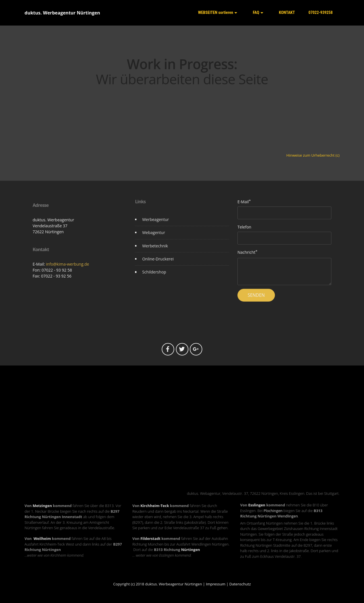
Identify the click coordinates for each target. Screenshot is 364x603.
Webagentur (153, 238)
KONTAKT (286, 12)
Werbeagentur (155, 225)
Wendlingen (288, 523)
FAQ (255, 12)
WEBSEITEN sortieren (216, 13)
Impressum (216, 584)
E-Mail (243, 204)
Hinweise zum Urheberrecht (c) (313, 155)
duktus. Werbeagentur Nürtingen (62, 13)
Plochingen (273, 517)
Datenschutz (240, 584)
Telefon (244, 229)
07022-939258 (320, 13)
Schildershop (154, 277)
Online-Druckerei (158, 264)
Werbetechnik (155, 251)
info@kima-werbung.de (68, 294)
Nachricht (246, 254)
